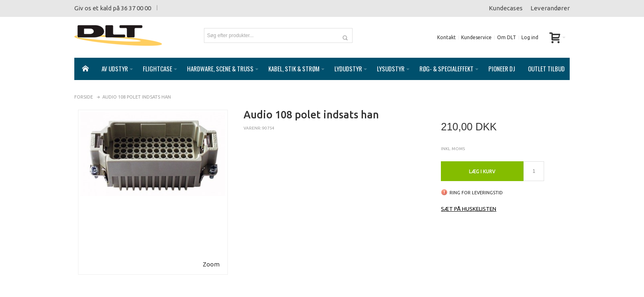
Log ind (530, 37)
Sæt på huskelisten (469, 200)
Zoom (211, 256)
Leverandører (550, 8)
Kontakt (446, 37)
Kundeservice (476, 37)
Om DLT (507, 37)
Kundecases (506, 8)
